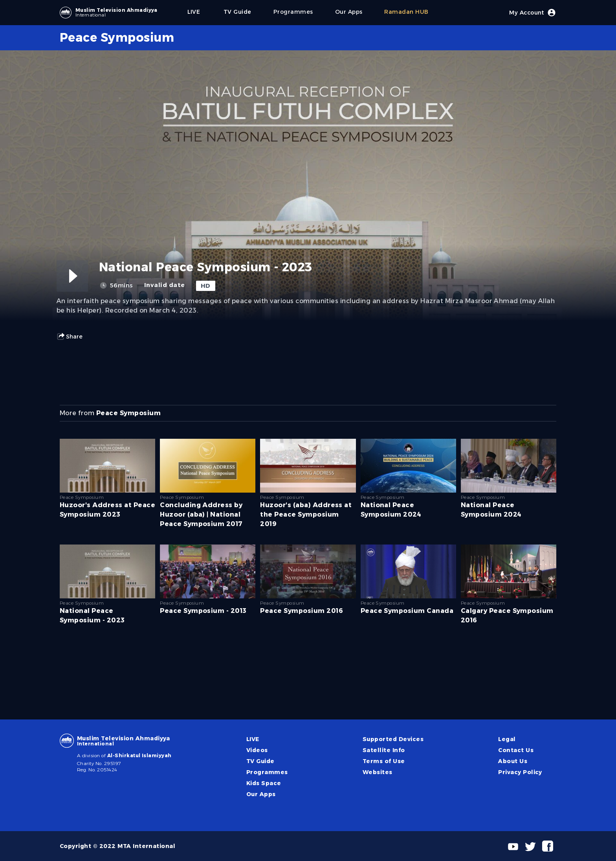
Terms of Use (384, 761)
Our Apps (261, 794)
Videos (257, 750)
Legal (507, 739)
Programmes (267, 772)
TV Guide (260, 761)
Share (70, 337)
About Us (513, 761)
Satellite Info (384, 750)
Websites (378, 772)
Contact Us (516, 750)
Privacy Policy (520, 772)
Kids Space (264, 783)
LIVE (253, 739)
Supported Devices (393, 739)
